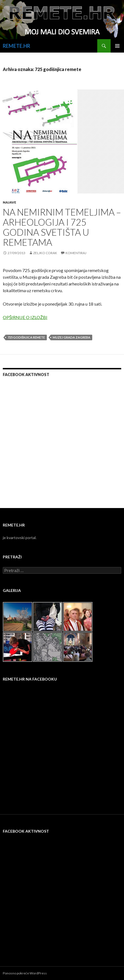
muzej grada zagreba (71, 337)
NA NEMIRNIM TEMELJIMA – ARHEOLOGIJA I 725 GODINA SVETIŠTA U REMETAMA (62, 227)
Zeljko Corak (45, 253)
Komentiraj (76, 253)
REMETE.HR (16, 46)
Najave (9, 202)
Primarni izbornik (117, 46)
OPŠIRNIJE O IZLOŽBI (25, 317)
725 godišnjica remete (26, 337)
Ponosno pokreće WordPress (25, 973)
